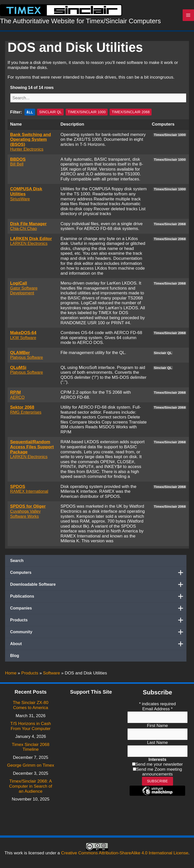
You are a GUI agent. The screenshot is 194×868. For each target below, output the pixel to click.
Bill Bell (17, 166)
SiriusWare (20, 200)
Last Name (157, 743)
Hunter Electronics (27, 151)
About (98, 646)
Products (98, 622)
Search (17, 562)
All (30, 114)
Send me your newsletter (159, 764)
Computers (98, 574)
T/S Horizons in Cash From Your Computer (31, 726)
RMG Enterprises (26, 414)
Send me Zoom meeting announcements (159, 772)
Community (98, 634)
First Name (157, 726)
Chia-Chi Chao (23, 230)
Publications (98, 598)
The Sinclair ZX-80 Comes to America (31, 705)
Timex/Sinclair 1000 (87, 114)
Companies (98, 610)
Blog (15, 657)
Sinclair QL (50, 114)
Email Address (157, 709)
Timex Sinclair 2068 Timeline (31, 747)
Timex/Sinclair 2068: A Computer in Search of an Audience (31, 786)
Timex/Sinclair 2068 (131, 114)
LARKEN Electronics (29, 245)
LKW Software (23, 339)
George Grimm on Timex (31, 765)
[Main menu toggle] (188, 16)
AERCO (17, 399)
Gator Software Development (24, 292)
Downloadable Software (98, 586)
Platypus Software (27, 359)
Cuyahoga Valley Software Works (25, 515)
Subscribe (157, 781)
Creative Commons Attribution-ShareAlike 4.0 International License (125, 853)
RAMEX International (29, 493)
